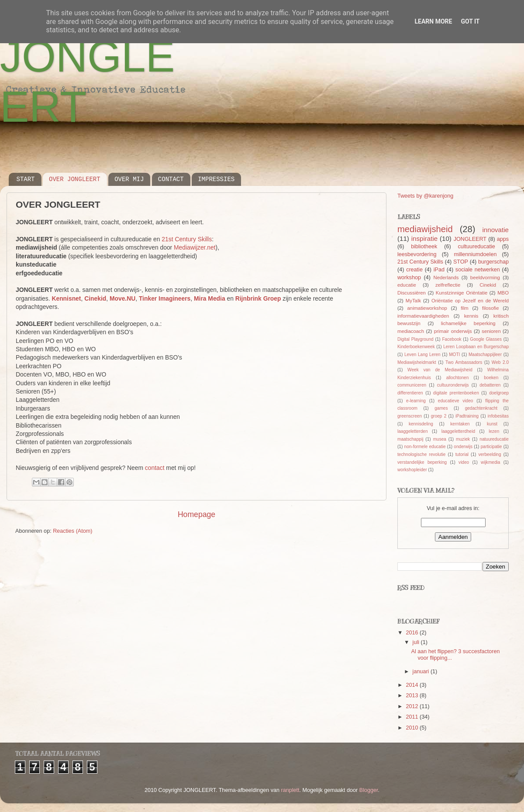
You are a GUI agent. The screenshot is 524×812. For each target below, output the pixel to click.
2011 (413, 717)
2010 (413, 728)
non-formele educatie (425, 447)
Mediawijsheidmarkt (417, 362)
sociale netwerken (478, 270)
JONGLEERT (470, 239)
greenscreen (410, 416)
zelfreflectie (448, 285)
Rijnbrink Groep (258, 298)
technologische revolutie (421, 454)
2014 (413, 685)
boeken (491, 378)
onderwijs (463, 447)
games (441, 408)
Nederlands (446, 278)
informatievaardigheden (423, 316)
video (464, 462)
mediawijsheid (425, 229)
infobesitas (498, 416)
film (465, 308)
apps (503, 239)
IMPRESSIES (216, 179)
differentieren (410, 393)
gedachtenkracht (481, 408)
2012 (413, 706)
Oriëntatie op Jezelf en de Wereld (470, 301)
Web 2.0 (500, 362)
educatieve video (456, 401)
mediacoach (411, 331)
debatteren (490, 385)
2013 (413, 696)
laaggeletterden (412, 431)
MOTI (454, 355)
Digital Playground (415, 339)
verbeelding (490, 454)
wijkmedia (490, 462)
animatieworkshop (427, 308)
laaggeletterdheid (458, 431)
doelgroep (499, 393)
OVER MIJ (129, 179)
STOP (461, 262)
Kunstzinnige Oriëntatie (462, 293)
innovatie (496, 230)
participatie (491, 447)
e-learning (416, 401)
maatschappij (410, 439)
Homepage (196, 514)
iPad (439, 270)
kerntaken (460, 424)
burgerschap (493, 262)
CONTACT (171, 179)
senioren (491, 331)
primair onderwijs (453, 331)
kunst (492, 424)
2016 (413, 633)
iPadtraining (467, 416)
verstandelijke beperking (422, 462)
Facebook (452, 339)
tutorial (462, 454)
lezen (494, 431)
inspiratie (424, 238)
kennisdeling (421, 424)
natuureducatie (494, 439)
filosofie (490, 308)
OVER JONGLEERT (75, 179)
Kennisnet (66, 298)
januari (422, 672)
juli (417, 642)
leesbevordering (417, 254)
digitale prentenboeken (456, 393)
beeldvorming (485, 278)
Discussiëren (412, 293)
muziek (463, 439)
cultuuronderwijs (453, 385)
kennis (471, 316)
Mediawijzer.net (195, 247)
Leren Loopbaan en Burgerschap (476, 347)
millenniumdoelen (475, 254)
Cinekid (95, 298)
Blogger (369, 790)
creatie (414, 270)
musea (440, 439)
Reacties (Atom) (72, 531)
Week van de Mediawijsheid (440, 370)
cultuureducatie (476, 247)
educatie (407, 285)
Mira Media (210, 298)
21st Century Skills (187, 239)
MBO (503, 293)
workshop (409, 278)
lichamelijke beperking (468, 323)
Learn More (433, 21)
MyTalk (413, 301)
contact (155, 468)
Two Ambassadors (464, 362)
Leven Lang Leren (422, 355)
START (26, 179)
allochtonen (458, 378)
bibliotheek (424, 247)
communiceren (412, 385)
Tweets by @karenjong (425, 196)
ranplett (290, 790)
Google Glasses (486, 339)
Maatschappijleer (485, 355)
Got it (470, 21)
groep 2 (439, 416)
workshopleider (412, 470)
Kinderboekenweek (416, 347)
